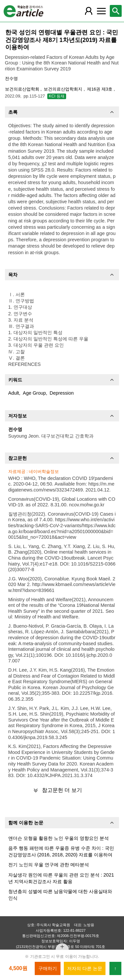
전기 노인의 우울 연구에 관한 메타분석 (49, 865)
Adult (14, 393)
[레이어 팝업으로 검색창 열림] (116, 11)
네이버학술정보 (44, 471)
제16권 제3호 (100, 89)
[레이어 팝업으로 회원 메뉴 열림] (89, 11)
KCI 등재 (57, 96)
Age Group (34, 393)
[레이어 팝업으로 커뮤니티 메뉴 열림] (101, 11)
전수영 (11, 78)
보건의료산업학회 (23, 89)
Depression (62, 393)
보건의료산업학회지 (64, 89)
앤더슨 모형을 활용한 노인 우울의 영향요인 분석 (59, 838)
